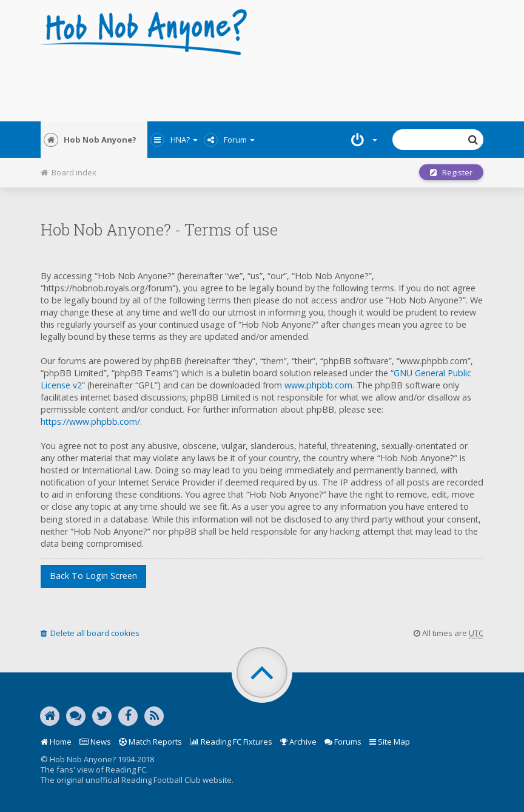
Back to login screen (93, 576)
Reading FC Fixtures (231, 742)
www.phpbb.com (318, 385)
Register (451, 172)
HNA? (174, 140)
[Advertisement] (262, 85)
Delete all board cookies (90, 633)
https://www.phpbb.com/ (90, 421)
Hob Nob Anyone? (90, 140)
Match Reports (150, 742)
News (95, 742)
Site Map (390, 742)
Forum (229, 140)
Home (56, 742)
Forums (343, 742)
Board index (69, 172)
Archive (298, 742)
